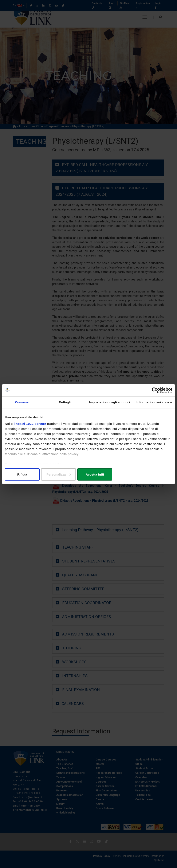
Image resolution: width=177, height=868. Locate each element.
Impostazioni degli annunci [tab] (109, 402)
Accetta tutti (145, 475)
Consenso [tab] (23, 402)
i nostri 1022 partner (30, 424)
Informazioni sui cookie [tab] (154, 402)
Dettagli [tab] (65, 402)
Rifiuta (32, 475)
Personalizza (89, 475)
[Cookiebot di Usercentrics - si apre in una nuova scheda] (154, 390)
